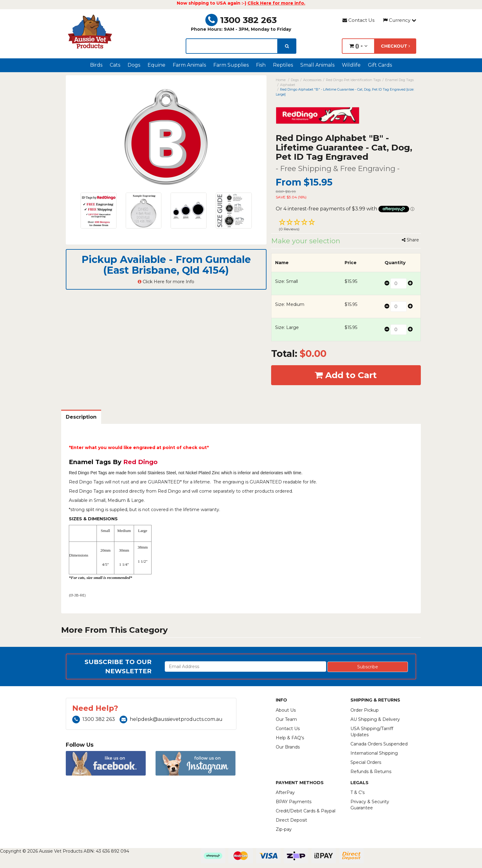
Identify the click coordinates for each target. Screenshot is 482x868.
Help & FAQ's (290, 738)
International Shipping (374, 753)
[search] (287, 46)
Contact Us (358, 20)
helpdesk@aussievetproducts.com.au (171, 719)
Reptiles (283, 65)
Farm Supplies (231, 65)
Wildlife (351, 65)
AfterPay (285, 792)
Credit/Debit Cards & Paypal (306, 811)
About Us (286, 710)
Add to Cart (346, 375)
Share (410, 240)
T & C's (358, 792)
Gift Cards (380, 65)
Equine (156, 65)
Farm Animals (189, 65)
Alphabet (288, 85)
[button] (346, 226)
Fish (261, 65)
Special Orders (366, 762)
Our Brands (288, 747)
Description (81, 417)
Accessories (312, 80)
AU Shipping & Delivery (375, 719)
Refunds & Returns (371, 772)
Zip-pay (284, 829)
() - (358, 46)
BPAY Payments (294, 802)
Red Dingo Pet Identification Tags (353, 80)
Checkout (395, 46)
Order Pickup (365, 710)
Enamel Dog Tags (399, 80)
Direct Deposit (291, 820)
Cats (115, 65)
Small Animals (317, 65)
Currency (400, 20)
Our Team (286, 719)
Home (281, 80)
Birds (96, 65)
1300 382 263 (241, 20)
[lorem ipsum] (232, 46)
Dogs (134, 65)
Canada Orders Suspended (379, 744)
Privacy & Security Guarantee (370, 805)
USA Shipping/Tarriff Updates (372, 732)
